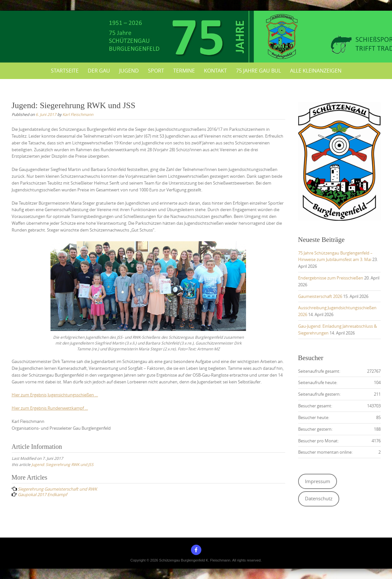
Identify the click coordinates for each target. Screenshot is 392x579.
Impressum (318, 481)
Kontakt (215, 71)
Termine (184, 71)
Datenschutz (319, 499)
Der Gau (99, 71)
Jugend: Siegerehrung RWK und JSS (62, 464)
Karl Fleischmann (78, 114)
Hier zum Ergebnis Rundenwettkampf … (50, 408)
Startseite (65, 71)
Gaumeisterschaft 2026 (320, 296)
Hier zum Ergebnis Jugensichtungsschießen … (55, 395)
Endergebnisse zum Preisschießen (331, 278)
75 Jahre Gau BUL (258, 71)
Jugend (129, 71)
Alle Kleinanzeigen (316, 71)
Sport (156, 71)
